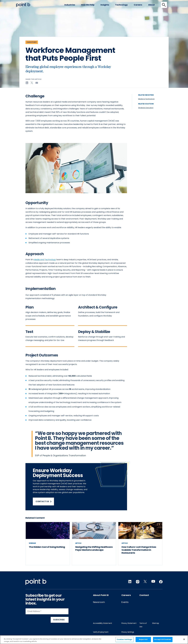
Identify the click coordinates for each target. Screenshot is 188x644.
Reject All (143, 639)
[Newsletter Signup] (47, 617)
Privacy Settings (128, 632)
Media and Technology (45, 260)
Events (125, 602)
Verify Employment (101, 632)
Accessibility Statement (103, 623)
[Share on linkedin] (27, 83)
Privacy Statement (129, 623)
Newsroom (99, 602)
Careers (138, 5)
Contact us (44, 501)
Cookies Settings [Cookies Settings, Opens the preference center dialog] (124, 639)
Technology (121, 5)
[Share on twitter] (32, 83)
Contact (144, 595)
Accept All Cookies (163, 639)
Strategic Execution (146, 108)
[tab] (164, 5)
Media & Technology (146, 99)
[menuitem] (70, 5)
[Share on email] (37, 83)
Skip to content (16, 3)
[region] (94, 640)
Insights (105, 5)
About (151, 5)
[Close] (184, 639)
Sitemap (156, 623)
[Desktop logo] (23, 5)
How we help (88, 5)
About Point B (101, 595)
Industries (70, 5)
